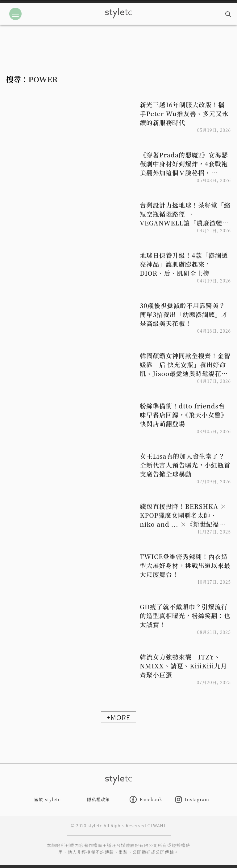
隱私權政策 (99, 799)
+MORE (118, 717)
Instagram (192, 799)
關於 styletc (48, 799)
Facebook (146, 799)
